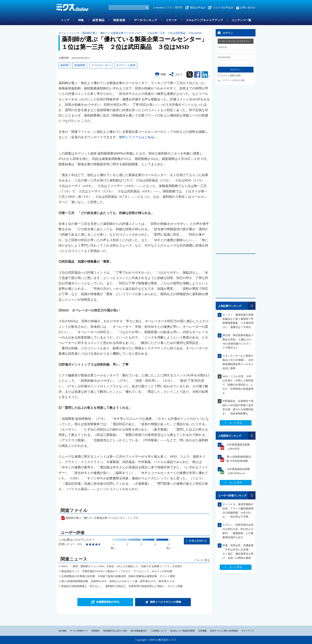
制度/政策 (119, 20)
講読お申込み (198, 7)
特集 (81, 20)
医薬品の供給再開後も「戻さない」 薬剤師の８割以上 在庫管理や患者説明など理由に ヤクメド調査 (122, 586)
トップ (65, 20)
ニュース (74, 33)
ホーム (62, 33)
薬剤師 (64, 65)
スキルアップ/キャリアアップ (204, 20)
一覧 (252, 306)
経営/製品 (98, 20)
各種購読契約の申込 (108, 602)
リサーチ (171, 20)
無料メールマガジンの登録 (166, 602)
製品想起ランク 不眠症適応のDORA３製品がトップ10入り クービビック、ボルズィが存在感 (117, 571)
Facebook (197, 74)
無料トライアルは (136, 137)
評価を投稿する (198, 541)
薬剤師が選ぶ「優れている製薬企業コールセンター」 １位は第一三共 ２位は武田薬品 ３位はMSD (142, 33)
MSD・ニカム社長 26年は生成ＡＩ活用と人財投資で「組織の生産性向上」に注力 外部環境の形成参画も (238, 385)
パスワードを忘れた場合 (233, 80)
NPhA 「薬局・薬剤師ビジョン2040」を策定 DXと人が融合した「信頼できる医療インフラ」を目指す (123, 566)
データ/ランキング (145, 20)
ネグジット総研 (126, 65)
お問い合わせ (248, 7)
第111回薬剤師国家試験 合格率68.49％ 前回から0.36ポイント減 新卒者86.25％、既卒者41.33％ (118, 581)
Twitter (190, 74)
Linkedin (206, 74)
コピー (179, 74)
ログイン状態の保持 (231, 75)
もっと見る (203, 560)
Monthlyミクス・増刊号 (169, 7)
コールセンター (101, 65)
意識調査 (80, 65)
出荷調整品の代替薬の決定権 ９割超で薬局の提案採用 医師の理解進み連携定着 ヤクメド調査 (118, 576)
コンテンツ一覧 (241, 20)
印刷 (163, 74)
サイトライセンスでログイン (236, 41)
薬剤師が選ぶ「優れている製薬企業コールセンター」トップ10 (102, 518)
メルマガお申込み (223, 7)
